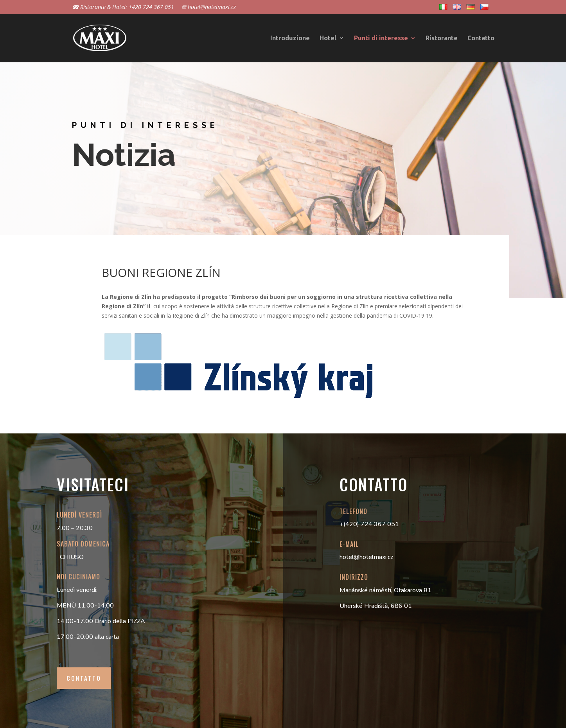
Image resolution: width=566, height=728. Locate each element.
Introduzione (290, 38)
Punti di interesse (381, 38)
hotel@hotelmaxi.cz (366, 557)
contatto (84, 678)
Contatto (481, 38)
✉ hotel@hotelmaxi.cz (209, 7)
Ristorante (442, 38)
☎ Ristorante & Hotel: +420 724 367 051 (123, 7)
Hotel (328, 38)
